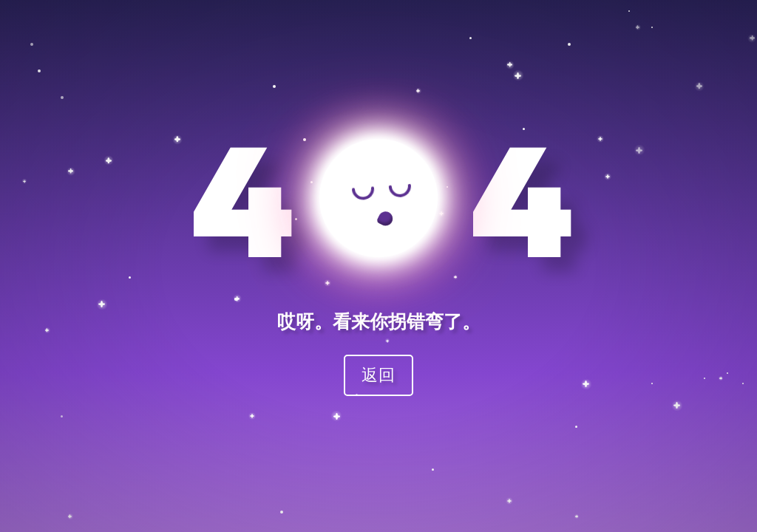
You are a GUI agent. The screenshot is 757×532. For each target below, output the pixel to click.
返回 (378, 374)
